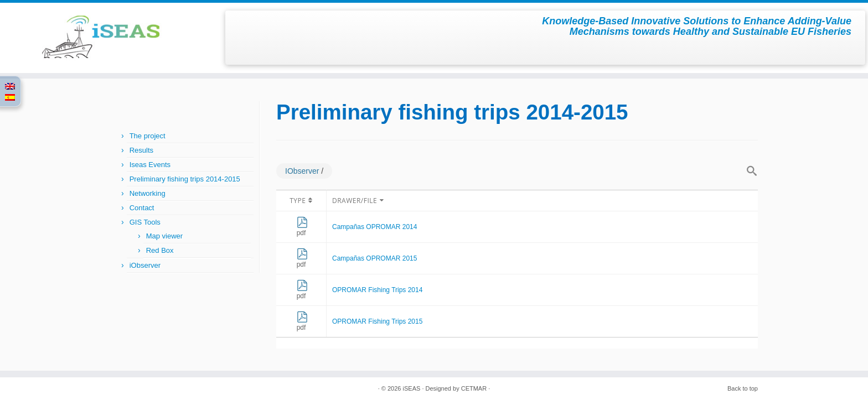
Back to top (743, 388)
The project (148, 136)
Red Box (160, 250)
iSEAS (412, 388)
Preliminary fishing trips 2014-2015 (185, 179)
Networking (148, 193)
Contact (142, 208)
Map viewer (164, 236)
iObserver (145, 265)
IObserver (302, 171)
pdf (302, 229)
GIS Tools (145, 222)
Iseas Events (150, 165)
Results (141, 150)
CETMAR (474, 388)
